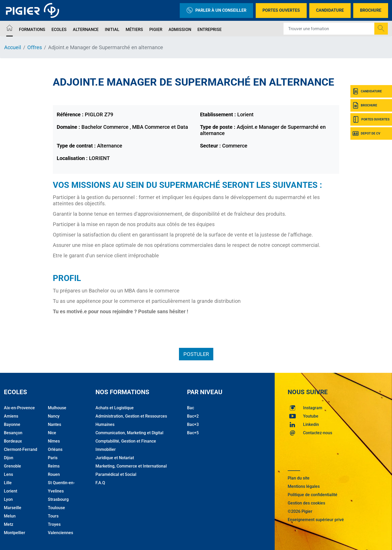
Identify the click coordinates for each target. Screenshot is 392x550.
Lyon (8, 499)
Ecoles (59, 30)
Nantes (54, 424)
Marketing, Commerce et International (131, 466)
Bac (191, 408)
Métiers (134, 30)
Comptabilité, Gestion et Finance (126, 441)
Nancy (54, 416)
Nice (52, 433)
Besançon (13, 433)
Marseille (13, 508)
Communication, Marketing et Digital (129, 433)
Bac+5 (193, 433)
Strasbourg (58, 499)
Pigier (156, 30)
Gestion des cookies (306, 503)
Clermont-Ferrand (21, 449)
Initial (112, 30)
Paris (53, 458)
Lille (8, 483)
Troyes (54, 524)
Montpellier (15, 533)
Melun (10, 516)
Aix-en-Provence (19, 408)
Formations (32, 30)
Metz (9, 524)
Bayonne (12, 424)
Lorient (11, 491)
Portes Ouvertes (281, 10)
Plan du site (299, 478)
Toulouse (56, 508)
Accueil (13, 47)
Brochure (371, 10)
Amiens (11, 416)
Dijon (9, 458)
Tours (53, 516)
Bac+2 (193, 416)
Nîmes (54, 441)
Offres (35, 47)
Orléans (55, 449)
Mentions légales (304, 486)
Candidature (330, 10)
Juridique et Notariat (115, 458)
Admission (180, 30)
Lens (8, 474)
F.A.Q (100, 483)
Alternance (86, 30)
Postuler (196, 354)
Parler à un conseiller (216, 11)
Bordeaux (13, 441)
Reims (54, 466)
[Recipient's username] (329, 29)
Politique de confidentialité (313, 495)
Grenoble (12, 466)
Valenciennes (60, 533)
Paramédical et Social (116, 474)
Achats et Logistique (115, 408)
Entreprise (210, 30)
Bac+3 (193, 424)
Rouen (54, 474)
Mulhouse (57, 408)
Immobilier (106, 449)
